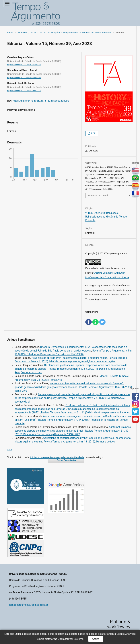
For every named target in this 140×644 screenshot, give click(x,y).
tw (135, 412)
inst (135, 404)
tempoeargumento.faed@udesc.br (29, 605)
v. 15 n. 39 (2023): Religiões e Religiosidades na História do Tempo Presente (71, 33)
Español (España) (135, 186)
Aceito (96, 639)
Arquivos (22, 33)
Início (10, 33)
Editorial (104, 376)
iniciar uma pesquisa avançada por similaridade (57, 457)
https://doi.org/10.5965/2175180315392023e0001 (42, 101)
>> (11, 449)
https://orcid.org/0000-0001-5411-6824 (24, 65)
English (135, 171)
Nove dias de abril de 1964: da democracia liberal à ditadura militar (70, 358)
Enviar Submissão (66, 460)
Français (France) (135, 194)
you (135, 419)
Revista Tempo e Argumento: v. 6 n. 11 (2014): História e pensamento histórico (86, 413)
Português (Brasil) (135, 179)
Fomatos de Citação (98, 195)
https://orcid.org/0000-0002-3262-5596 (24, 78)
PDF (93, 133)
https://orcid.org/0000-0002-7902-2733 (24, 91)
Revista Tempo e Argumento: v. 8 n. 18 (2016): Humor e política (79, 442)
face (135, 397)
